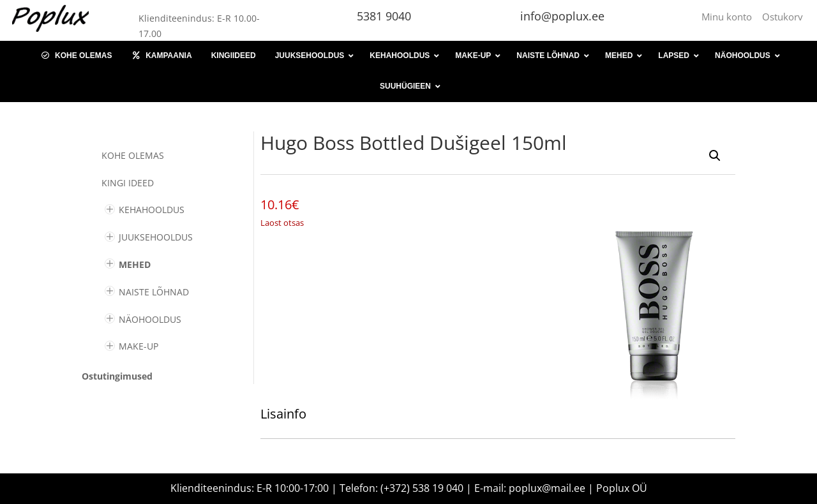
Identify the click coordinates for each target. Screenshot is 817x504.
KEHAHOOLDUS (152, 210)
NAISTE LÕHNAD (154, 292)
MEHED (135, 264)
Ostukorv (783, 17)
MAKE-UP (139, 346)
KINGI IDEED (128, 183)
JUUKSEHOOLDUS (156, 237)
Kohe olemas (133, 155)
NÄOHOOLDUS (150, 319)
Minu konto (729, 17)
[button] (715, 156)
